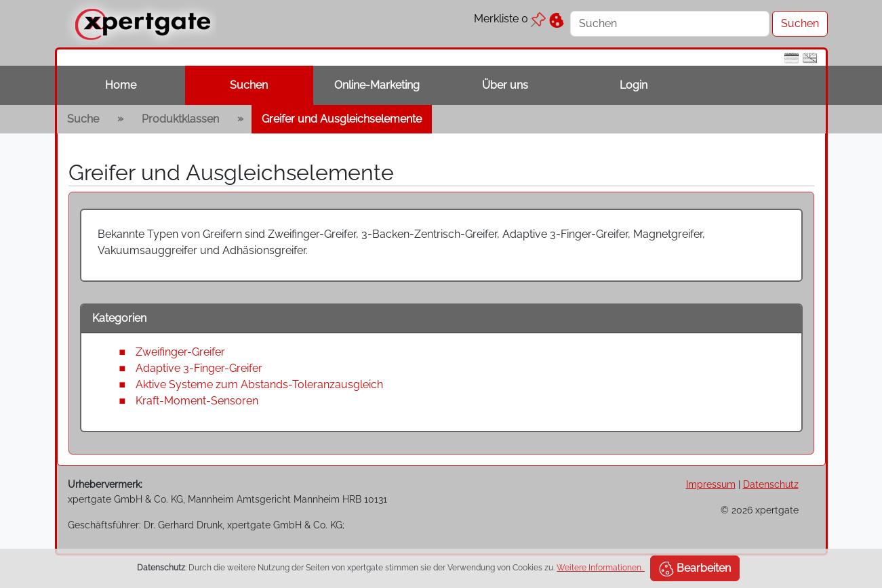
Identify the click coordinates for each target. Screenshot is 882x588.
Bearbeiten (695, 569)
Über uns (505, 85)
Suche (83, 119)
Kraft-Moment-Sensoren (197, 401)
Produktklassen (180, 119)
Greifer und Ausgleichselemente (342, 119)
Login (634, 85)
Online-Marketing (377, 85)
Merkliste (510, 19)
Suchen (249, 85)
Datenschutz (771, 484)
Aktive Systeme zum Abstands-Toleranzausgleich (259, 384)
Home (121, 85)
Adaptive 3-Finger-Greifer (199, 368)
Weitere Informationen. (601, 568)
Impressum (711, 484)
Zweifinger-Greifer (180, 352)
